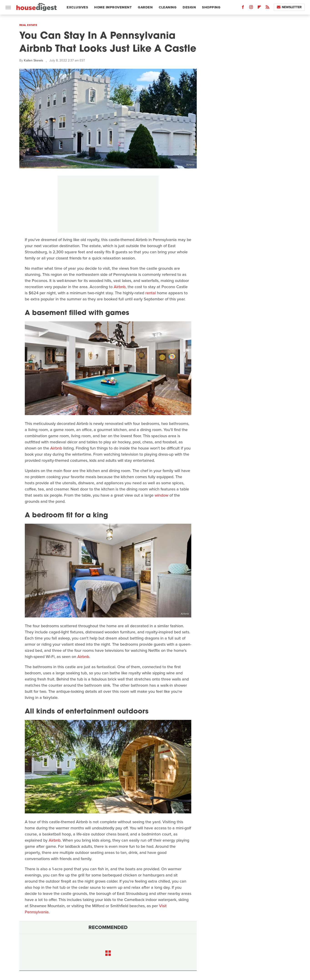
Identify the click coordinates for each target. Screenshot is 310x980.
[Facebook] (243, 8)
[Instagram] (251, 8)
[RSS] (267, 8)
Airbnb (190, 165)
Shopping (211, 7)
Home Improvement (113, 7)
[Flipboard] (259, 8)
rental (151, 293)
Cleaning (168, 7)
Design (189, 7)
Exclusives (77, 7)
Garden (145, 7)
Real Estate (28, 25)
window (161, 495)
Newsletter (289, 7)
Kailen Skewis (34, 60)
